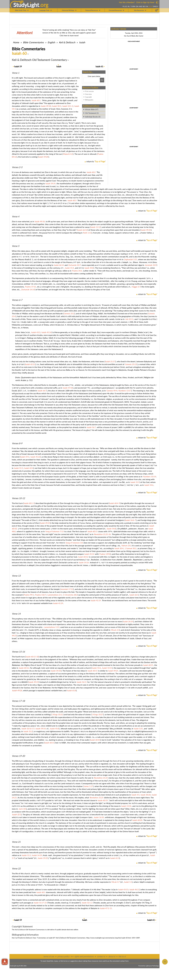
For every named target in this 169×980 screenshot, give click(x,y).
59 (18, 66)
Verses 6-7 (17, 300)
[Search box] (91, 80)
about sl (112, 956)
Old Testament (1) (92, 113)
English (51, 42)
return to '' (96, 161)
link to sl (122, 956)
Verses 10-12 (18, 498)
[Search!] (102, 80)
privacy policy (63, 956)
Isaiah (82, 42)
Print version (89, 91)
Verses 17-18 (18, 701)
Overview (88, 94)
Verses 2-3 (17, 167)
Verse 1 (16, 73)
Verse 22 (16, 869)
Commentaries (33, 42)
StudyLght (26, 5)
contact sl (101, 956)
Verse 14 (16, 614)
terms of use (49, 956)
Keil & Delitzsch (67, 42)
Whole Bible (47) (92, 109)
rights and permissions (84, 956)
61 (99, 66)
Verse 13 (16, 576)
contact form (124, 961)
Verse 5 (16, 246)
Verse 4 (16, 217)
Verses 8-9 (17, 443)
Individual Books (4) (93, 117)
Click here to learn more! (69, 35)
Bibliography (89, 100)
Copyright (88, 97)
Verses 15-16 (18, 652)
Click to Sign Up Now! (145, 2)
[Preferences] (157, 10)
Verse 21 (16, 842)
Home (16, 42)
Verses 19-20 (18, 756)
